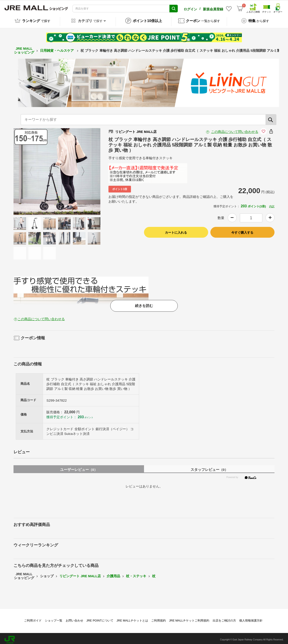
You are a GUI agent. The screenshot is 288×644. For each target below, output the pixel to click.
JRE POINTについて (100, 618)
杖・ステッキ (136, 574)
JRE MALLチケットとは (132, 618)
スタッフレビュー (209, 467)
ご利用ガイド (33, 618)
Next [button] (80, 169)
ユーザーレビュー (79, 467)
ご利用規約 (159, 618)
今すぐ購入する (242, 230)
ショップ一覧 (54, 618)
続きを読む (144, 303)
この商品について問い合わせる (235, 129)
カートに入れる (176, 230)
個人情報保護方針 (251, 618)
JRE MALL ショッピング (24, 48)
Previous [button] (34, 169)
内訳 (272, 204)
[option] (57, 169)
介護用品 (113, 574)
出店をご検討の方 (224, 618)
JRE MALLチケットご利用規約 (189, 618)
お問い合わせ (74, 618)
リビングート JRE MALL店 (80, 574)
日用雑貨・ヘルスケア (57, 48)
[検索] (271, 117)
